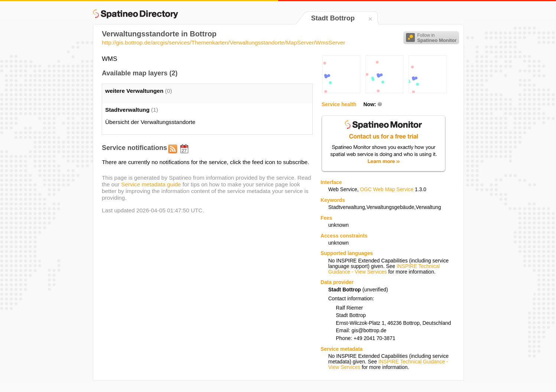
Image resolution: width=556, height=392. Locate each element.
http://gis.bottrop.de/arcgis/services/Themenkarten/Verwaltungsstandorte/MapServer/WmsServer (223, 43)
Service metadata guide (151, 184)
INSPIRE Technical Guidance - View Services (384, 269)
